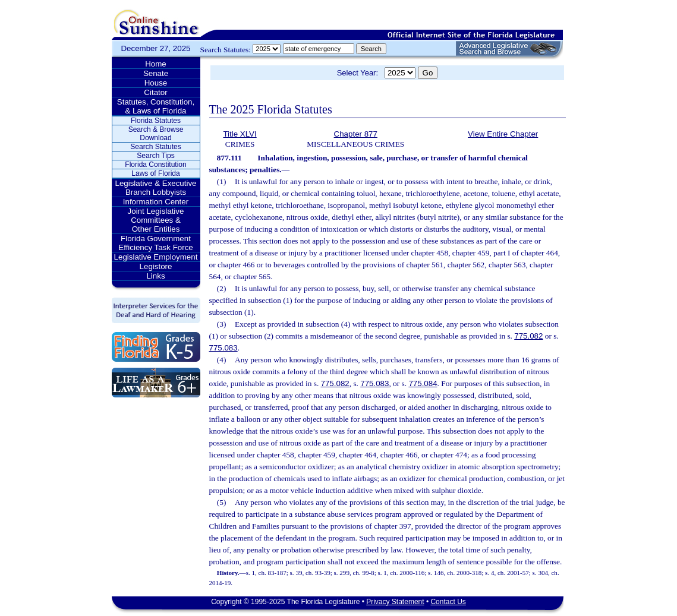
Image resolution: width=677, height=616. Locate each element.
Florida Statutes (156, 121)
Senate (156, 73)
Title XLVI (240, 134)
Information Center (156, 202)
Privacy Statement (395, 602)
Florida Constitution (155, 165)
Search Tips (155, 156)
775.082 (528, 336)
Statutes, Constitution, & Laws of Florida (156, 106)
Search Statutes (155, 147)
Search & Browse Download (156, 134)
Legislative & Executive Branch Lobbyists (155, 188)
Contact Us (448, 602)
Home (156, 64)
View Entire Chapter (503, 134)
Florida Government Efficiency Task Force (155, 243)
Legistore (156, 266)
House (156, 83)
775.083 (223, 348)
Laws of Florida (155, 173)
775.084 (423, 383)
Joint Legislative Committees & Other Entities (156, 220)
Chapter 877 (356, 134)
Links (155, 276)
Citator (155, 92)
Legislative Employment (156, 257)
